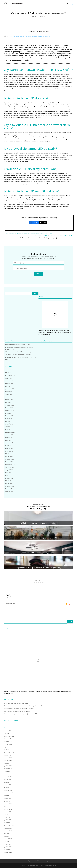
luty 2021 (8, 454)
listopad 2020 (9, 462)
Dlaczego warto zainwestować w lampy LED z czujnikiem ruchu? (23, 706)
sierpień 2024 (9, 378)
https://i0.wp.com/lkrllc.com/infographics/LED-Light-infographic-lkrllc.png (29, 36)
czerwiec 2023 (9, 397)
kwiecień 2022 (9, 416)
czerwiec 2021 (9, 443)
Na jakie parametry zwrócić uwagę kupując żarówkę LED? (21, 714)
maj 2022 (8, 413)
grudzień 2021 (9, 427)
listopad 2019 (9, 489)
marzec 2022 (9, 419)
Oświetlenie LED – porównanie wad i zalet (18, 344)
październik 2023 (10, 392)
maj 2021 (8, 446)
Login (69, 590)
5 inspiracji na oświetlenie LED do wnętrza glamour (20, 352)
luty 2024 (8, 386)
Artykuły (43, 17)
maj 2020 (8, 475)
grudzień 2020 (9, 459)
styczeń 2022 (9, 424)
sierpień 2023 (9, 394)
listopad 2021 (9, 429)
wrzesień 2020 (10, 467)
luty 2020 (8, 481)
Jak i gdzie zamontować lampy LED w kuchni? (19, 355)
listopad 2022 (9, 408)
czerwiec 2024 (9, 381)
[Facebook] (34, 222)
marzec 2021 (9, 451)
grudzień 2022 (9, 405)
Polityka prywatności (33, 861)
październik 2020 (10, 465)
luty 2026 (8, 373)
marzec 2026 (9, 370)
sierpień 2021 (9, 438)
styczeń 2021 (9, 456)
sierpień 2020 (9, 470)
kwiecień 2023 (9, 400)
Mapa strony (44, 861)
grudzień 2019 (9, 486)
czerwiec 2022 (9, 411)
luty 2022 (8, 421)
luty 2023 (8, 402)
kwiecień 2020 (9, 478)
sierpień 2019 (9, 492)
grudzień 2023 (9, 389)
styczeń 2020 (9, 483)
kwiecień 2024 (9, 383)
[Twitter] (43, 222)
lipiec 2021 (8, 440)
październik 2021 (10, 432)
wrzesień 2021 (10, 435)
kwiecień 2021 (9, 448)
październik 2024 (10, 375)
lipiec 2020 (8, 473)
